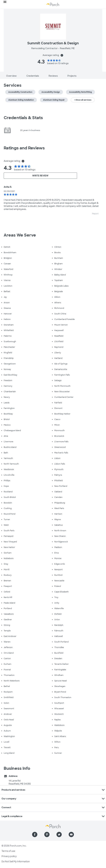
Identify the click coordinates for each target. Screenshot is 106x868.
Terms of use (8, 851)
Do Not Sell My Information (16, 862)
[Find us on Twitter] (59, 834)
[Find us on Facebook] (35, 834)
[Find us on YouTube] (71, 834)
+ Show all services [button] (83, 100)
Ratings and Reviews (24, 148)
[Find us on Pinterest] (47, 834)
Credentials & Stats (23, 118)
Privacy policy (9, 856)
